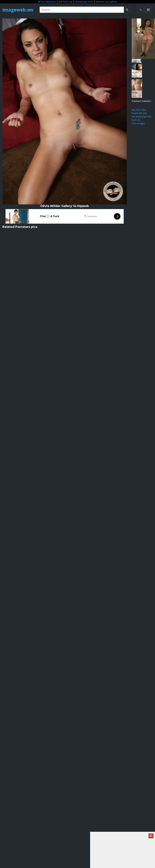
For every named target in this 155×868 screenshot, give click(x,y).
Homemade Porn (84, 2)
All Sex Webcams (47, 2)
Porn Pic (136, 120)
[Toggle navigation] (148, 10)
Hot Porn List (65, 2)
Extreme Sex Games (106, 2)
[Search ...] (82, 10)
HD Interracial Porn (142, 117)
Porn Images (138, 123)
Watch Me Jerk (139, 113)
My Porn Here (139, 110)
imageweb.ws (18, 10)
